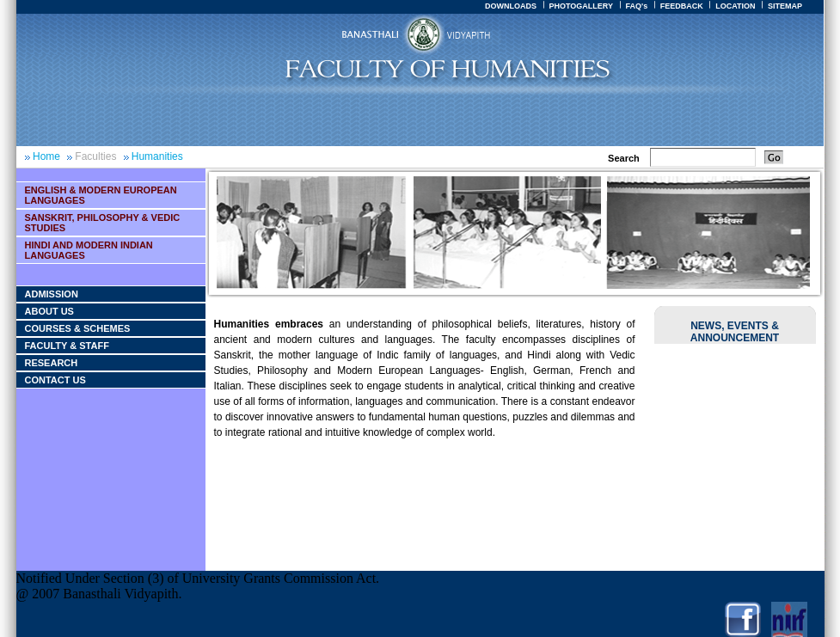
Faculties (95, 156)
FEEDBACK (682, 6)
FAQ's (636, 6)
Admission (52, 294)
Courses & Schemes (78, 328)
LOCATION (735, 6)
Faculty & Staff (67, 346)
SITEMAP (785, 6)
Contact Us (55, 380)
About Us (49, 311)
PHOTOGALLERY (581, 6)
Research (52, 363)
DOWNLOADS (511, 6)
